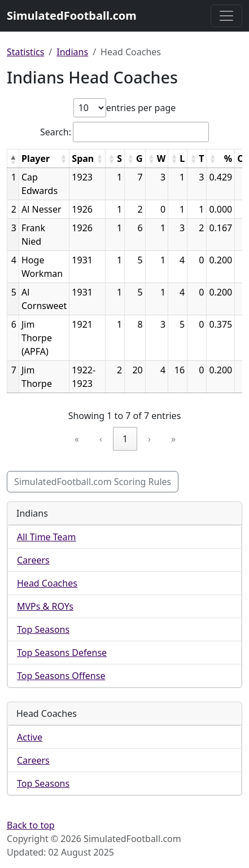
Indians (72, 52)
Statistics (25, 52)
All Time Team (47, 537)
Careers (33, 560)
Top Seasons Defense (62, 653)
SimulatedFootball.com (72, 16)
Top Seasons (43, 629)
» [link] (173, 439)
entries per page (141, 108)
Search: (56, 132)
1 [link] (125, 439)
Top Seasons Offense (61, 676)
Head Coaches (47, 583)
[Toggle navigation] (226, 16)
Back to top (31, 825)
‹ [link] (101, 439)
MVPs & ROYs (45, 606)
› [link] (149, 439)
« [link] (77, 439)
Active (30, 737)
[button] (13, 160)
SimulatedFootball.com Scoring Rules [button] (93, 482)
